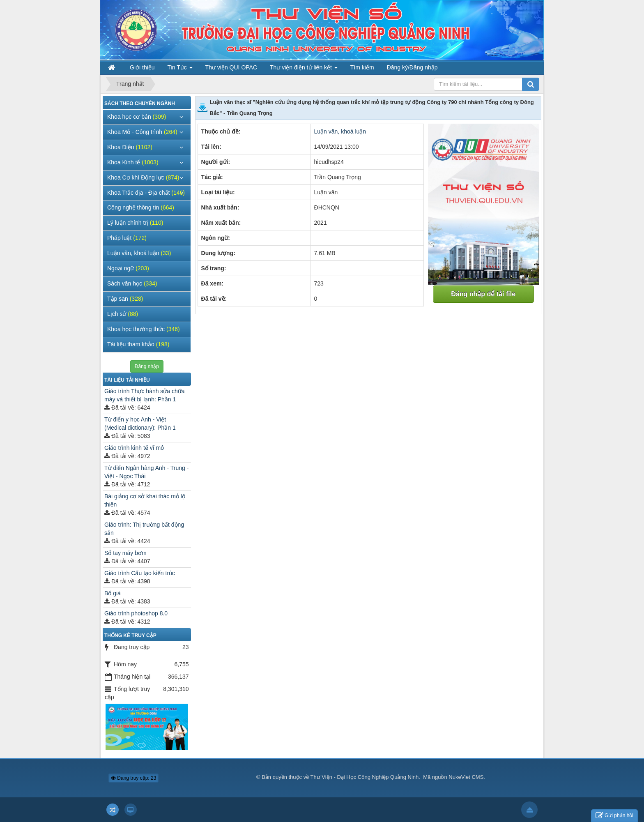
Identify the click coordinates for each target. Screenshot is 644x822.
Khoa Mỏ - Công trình (142, 132)
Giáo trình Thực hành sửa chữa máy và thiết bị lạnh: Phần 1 (145, 395)
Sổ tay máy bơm (125, 553)
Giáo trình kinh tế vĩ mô (134, 448)
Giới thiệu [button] (142, 67)
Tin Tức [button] (180, 69)
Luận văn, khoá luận (340, 131)
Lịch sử (123, 314)
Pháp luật (127, 238)
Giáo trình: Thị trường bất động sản (144, 529)
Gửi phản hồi (614, 816)
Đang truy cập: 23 (133, 778)
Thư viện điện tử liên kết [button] (304, 69)
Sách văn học (132, 283)
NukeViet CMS (466, 777)
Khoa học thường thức (144, 329)
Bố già (113, 593)
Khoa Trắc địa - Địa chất (146, 193)
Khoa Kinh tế (133, 162)
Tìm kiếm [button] (362, 67)
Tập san (125, 299)
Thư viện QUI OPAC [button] (231, 67)
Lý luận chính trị (135, 223)
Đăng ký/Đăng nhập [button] (412, 67)
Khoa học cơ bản (137, 117)
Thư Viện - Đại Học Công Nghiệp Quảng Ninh (365, 777)
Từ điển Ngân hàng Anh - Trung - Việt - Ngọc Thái (146, 472)
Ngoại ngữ (128, 268)
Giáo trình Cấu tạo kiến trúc (140, 573)
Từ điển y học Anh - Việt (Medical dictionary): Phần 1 (140, 424)
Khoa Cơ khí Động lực (143, 177)
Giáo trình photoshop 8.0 (136, 613)
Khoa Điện (130, 147)
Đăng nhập (147, 366)
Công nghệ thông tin (141, 207)
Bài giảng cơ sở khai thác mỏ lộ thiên (145, 500)
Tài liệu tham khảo (138, 344)
